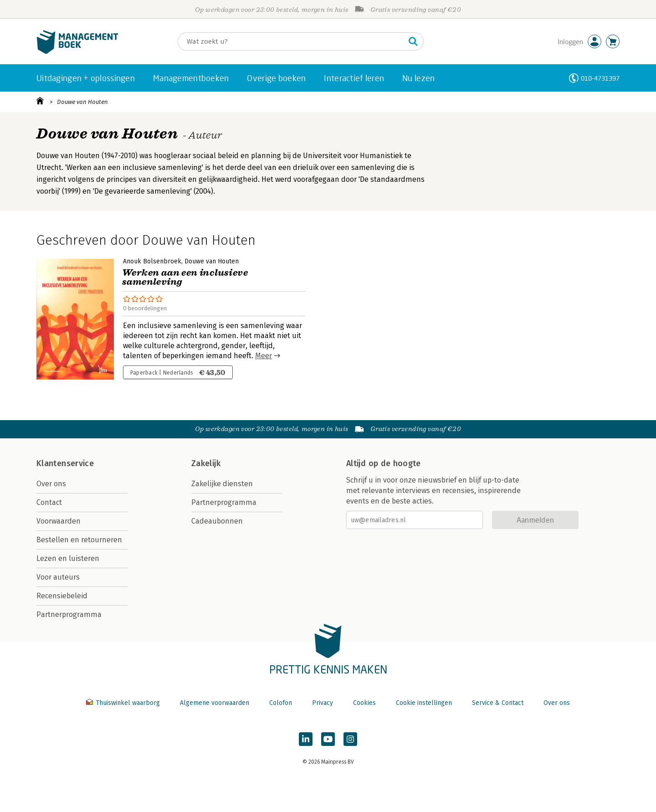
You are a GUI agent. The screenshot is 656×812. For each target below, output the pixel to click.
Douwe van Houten (82, 102)
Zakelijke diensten (222, 484)
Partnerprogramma (69, 614)
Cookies (364, 703)
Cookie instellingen (424, 703)
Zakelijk (206, 463)
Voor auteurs (58, 577)
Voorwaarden (59, 521)
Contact (49, 502)
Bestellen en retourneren (79, 540)
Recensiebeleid (62, 596)
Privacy (323, 703)
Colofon (281, 703)
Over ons (51, 484)
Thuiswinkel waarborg (124, 703)
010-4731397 (600, 78)
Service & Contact (498, 703)
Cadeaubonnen (217, 521)
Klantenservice (65, 463)
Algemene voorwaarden (215, 703)
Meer (264, 356)
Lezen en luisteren (68, 558)
